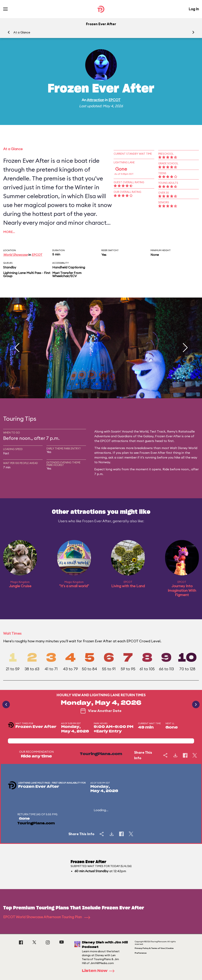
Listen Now (99, 971)
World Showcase (15, 255)
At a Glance (22, 32)
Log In (194, 9)
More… (9, 232)
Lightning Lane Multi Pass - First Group (27, 274)
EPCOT (115, 100)
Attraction (95, 100)
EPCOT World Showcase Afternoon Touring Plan (47, 917)
